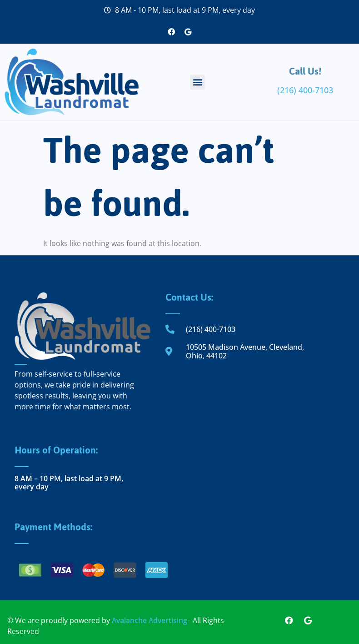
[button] (197, 82)
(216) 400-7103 (305, 90)
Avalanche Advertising (150, 620)
